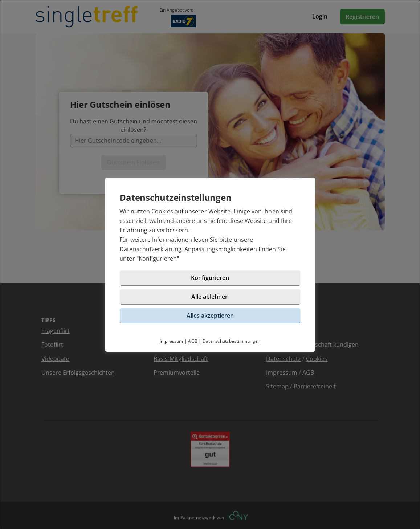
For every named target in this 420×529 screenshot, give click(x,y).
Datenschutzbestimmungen (232, 341)
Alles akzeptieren (210, 316)
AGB (193, 341)
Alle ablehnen (210, 297)
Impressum (172, 341)
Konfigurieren (158, 259)
